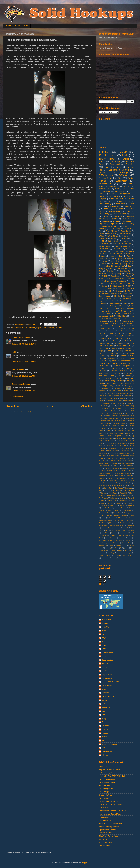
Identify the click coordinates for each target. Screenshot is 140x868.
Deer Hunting (109, 418)
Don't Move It (106, 423)
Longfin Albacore (104, 466)
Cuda (101, 416)
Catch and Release (125, 331)
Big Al (104, 634)
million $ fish (129, 383)
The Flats (129, 520)
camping (108, 548)
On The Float (117, 199)
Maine (117, 189)
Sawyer (105, 719)
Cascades (111, 331)
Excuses (128, 333)
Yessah (116, 221)
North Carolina (127, 483)
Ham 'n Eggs (109, 446)
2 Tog (120, 386)
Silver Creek (127, 510)
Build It (130, 403)
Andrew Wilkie (107, 620)
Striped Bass (129, 189)
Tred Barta (115, 533)
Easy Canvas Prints (107, 782)
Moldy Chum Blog (106, 820)
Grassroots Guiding (107, 795)
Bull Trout (119, 328)
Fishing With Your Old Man (122, 294)
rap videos (103, 321)
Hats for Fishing (121, 446)
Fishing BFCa (114, 336)
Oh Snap (115, 161)
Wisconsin (119, 540)
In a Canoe (109, 346)
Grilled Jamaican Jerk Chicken (116, 443)
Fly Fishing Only (105, 792)
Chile (123, 411)
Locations (112, 301)
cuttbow (121, 381)
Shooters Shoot (113, 510)
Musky (125, 303)
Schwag (129, 254)
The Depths (127, 373)
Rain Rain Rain (111, 308)
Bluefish (123, 398)
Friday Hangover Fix (111, 226)
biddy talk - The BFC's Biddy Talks (113, 776)
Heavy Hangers (113, 448)
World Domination (105, 259)
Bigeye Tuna (41, 328)
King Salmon (112, 234)
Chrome (102, 333)
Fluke (126, 436)
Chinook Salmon (105, 246)
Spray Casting (106, 515)
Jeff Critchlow (107, 678)
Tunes (101, 279)
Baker (104, 631)
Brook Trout (107, 155)
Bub (124, 403)
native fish (102, 553)
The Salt (130, 164)
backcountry (103, 239)
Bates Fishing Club (107, 773)
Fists (110, 436)
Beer (101, 231)
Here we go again (126, 448)
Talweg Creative (105, 373)
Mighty (101, 351)
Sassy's (122, 505)
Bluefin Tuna (105, 178)
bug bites (131, 279)
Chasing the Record (112, 411)
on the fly (109, 284)
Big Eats (103, 224)
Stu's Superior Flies (124, 311)
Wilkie (130, 538)
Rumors (119, 503)
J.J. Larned (106, 667)
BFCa (102, 161)
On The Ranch (118, 251)
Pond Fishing (129, 274)
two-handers (120, 284)
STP (133, 503)
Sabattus (104, 505)
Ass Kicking (115, 261)
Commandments (117, 413)
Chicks (109, 289)
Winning (127, 196)
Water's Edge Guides (107, 845)
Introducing (127, 296)
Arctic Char (128, 391)
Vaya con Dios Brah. (106, 316)
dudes (132, 316)
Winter (111, 201)
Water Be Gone (123, 535)
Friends (118, 438)
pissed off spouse (105, 555)
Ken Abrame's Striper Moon (110, 814)
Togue (107, 530)
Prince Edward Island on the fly (111, 496)
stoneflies (131, 555)
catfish (115, 548)
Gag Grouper (127, 438)
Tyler (104, 722)
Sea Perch (131, 505)
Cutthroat (115, 416)
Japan (130, 458)
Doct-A (104, 656)
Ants (119, 391)
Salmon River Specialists (109, 827)
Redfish (105, 276)
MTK (101, 468)
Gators (101, 441)
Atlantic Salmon (128, 261)
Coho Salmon (117, 249)
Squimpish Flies (105, 833)
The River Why (106, 528)
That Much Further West (109, 836)
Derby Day (120, 418)
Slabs (109, 513)
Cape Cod (114, 224)
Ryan (104, 711)
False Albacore (112, 231)
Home (8, 26)
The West (114, 196)
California (105, 408)
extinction (105, 319)
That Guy (112, 518)
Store (26, 26)
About (17, 26)
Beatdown (128, 229)
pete (103, 748)
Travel (129, 256)
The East (117, 313)
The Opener (130, 525)
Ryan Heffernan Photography (111, 823)
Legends (102, 301)
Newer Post (12, 406)
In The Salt (124, 456)
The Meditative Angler (116, 525)
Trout (112, 376)
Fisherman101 (107, 663)
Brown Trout (107, 159)
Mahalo (115, 348)
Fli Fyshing (103, 269)
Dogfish (132, 421)
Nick (103, 704)
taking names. (114, 186)
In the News (121, 346)
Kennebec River (126, 271)
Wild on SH (120, 378)
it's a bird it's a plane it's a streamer (114, 281)
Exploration (113, 428)
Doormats (116, 423)
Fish (125, 155)
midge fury (128, 319)
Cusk (107, 416)
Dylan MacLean (108, 660)
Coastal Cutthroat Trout (123, 246)
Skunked (102, 256)
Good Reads (111, 441)
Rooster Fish (124, 501)
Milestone (102, 476)
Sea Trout (130, 358)
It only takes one (112, 458)
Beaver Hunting (115, 264)
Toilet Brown (116, 530)
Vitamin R (105, 535)
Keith (14, 352)
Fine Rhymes (118, 431)
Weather (109, 279)
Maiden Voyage (126, 348)
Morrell (104, 700)
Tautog (132, 515)
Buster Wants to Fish (107, 779)
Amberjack (102, 391)
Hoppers (102, 451)
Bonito (101, 401)
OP (126, 485)
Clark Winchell (18, 369)
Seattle (105, 361)
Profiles (123, 356)
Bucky (104, 642)
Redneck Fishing (115, 211)
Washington (122, 181)
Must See (118, 351)
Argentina (114, 323)
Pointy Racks (113, 493)
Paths (101, 490)
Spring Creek (107, 311)
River (103, 501)
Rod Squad (112, 358)
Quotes (102, 173)
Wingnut (105, 733)
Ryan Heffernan (117, 276)
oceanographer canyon (124, 553)
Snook (115, 363)
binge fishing (120, 279)
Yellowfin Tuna (106, 184)
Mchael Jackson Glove (109, 471)
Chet (104, 649)
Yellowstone (103, 545)
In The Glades (113, 456)
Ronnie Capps (112, 501)
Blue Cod (114, 398)
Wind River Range (106, 540)
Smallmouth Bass (116, 256)
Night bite (128, 351)
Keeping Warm (112, 299)
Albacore (118, 388)
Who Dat (122, 538)
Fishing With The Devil (116, 433)
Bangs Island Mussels (125, 393)
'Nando (104, 737)
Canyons (51, 328)
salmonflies (114, 321)
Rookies (131, 308)
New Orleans (124, 481)
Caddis (120, 406)
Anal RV (112, 391)
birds (111, 545)
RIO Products (103, 498)
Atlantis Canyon (126, 323)
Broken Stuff (116, 403)
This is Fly (103, 839)
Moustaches (120, 476)
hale (133, 548)
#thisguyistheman (128, 321)
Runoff (126, 503)
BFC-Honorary (106, 175)
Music (111, 194)
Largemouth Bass (116, 461)
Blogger (84, 863)
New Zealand (113, 206)
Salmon (129, 276)
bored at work (121, 545)
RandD (123, 308)
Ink (130, 346)
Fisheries (102, 336)
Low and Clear (127, 466)
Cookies (129, 413)
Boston (104, 286)
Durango (131, 423)
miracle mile (128, 550)
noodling (111, 553)
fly (121, 548)
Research (131, 498)
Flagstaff (118, 436)
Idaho (132, 214)
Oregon (114, 353)
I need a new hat (126, 451)
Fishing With (127, 336)
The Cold (117, 373)
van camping (105, 558)
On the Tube (108, 488)
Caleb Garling (130, 406)
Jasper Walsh (107, 675)
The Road (103, 376)
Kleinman (105, 693)
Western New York (106, 378)
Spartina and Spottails (108, 830)
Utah (133, 533)
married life (116, 319)
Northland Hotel (117, 485)
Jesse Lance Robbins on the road (112, 811)
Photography (125, 194)
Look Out (116, 466)
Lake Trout (117, 216)
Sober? (102, 196)
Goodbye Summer (112, 341)
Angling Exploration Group (109, 770)
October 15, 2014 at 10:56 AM (24, 344)
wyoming (103, 229)
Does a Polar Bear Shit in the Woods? (114, 421)
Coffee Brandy (128, 224)
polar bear (116, 555)
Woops (115, 543)
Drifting (110, 291)
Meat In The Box (126, 471)
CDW (129, 286)
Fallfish (129, 428)
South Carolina (126, 363)
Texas (103, 518)
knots (120, 550)
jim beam (113, 550)
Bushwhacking (104, 244)
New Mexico (113, 481)
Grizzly (108, 343)
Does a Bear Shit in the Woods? (113, 266)
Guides (102, 234)
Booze (118, 167)
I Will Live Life (105, 798)
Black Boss (128, 396)
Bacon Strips (116, 326)
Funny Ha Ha (126, 231)
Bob (130, 398)
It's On (105, 216)
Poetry (119, 274)
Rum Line (110, 503)
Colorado (107, 191)
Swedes (116, 515)
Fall (122, 428)
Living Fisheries (105, 817)
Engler (122, 426)
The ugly (126, 528)
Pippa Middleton (129, 490)
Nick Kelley (112, 306)
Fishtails (58, 328)
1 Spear (113, 386)
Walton (113, 535)
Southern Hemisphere (122, 366)
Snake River (117, 513)
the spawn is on (121, 259)
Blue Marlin (127, 241)
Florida (106, 209)
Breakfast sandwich (117, 286)
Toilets (124, 530)
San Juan (113, 505)
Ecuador (105, 426)
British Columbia (104, 403)
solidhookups (107, 751)
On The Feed (104, 353)
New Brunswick (122, 478)
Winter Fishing (110, 381)
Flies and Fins (105, 785)
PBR (121, 353)
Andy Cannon (107, 623)
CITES (113, 406)
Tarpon (128, 211)
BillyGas (105, 638)
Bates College (115, 229)
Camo (113, 408)
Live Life (129, 249)
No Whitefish (114, 483)
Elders (114, 426)
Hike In (117, 296)
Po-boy (104, 493)
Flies (120, 178)
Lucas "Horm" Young (21, 337)
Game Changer (105, 296)
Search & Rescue (120, 508)
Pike (104, 356)
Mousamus (103, 251)
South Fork (104, 366)
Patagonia (129, 488)
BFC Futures (104, 326)
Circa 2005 (131, 411)
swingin (104, 386)
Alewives (128, 388)
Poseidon (127, 226)
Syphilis (124, 515)
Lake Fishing (126, 299)
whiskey (114, 558)
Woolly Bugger (104, 543)
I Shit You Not (111, 271)
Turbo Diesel (124, 533)
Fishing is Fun (104, 338)
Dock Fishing (130, 418)
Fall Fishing (120, 191)
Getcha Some (118, 209)
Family (101, 431)
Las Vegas (128, 461)
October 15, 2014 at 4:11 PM (23, 376)
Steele (126, 159)
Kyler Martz (103, 461)
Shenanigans (126, 361)
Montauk (111, 476)
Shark (114, 361)
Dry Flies (128, 291)
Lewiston (114, 463)
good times (124, 239)
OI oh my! (123, 306)
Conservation (121, 289)
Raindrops (114, 498)
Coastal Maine (104, 249)
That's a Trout (118, 520)
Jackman (122, 458)
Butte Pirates (103, 406)
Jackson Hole (104, 348)
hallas (104, 740)
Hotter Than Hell (113, 451)
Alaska (132, 259)
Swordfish (106, 221)
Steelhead (115, 164)
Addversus (103, 767)
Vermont (128, 376)
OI (120, 184)
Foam (110, 438)
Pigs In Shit (130, 353)
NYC (110, 478)
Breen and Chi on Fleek (114, 401)
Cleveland (105, 413)
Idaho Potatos (103, 453)
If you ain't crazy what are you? (120, 453)
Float (112, 269)
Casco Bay (122, 408)
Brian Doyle (128, 401)
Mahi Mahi (121, 204)
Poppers (113, 356)
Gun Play (117, 343)
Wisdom (129, 540)
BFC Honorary (30, 328)
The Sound (117, 528)
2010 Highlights (129, 386)
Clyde (111, 333)
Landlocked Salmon (119, 170)
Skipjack (102, 513)
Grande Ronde (123, 441)
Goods (124, 341)
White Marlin (126, 236)
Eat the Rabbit (104, 294)
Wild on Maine (122, 316)
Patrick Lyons (107, 707)
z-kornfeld (106, 755)
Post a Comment (16, 396)
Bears (104, 264)
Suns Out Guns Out (117, 371)
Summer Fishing (126, 234)
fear (128, 381)
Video (123, 152)
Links (106, 167)
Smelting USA (104, 363)
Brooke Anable (105, 328)
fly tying (114, 239)
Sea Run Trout (106, 508)
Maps (124, 468)
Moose (109, 351)
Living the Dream (126, 463)
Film (108, 431)
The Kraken (103, 525)
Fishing (104, 152)
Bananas (131, 284)
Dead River (124, 416)
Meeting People (104, 473)
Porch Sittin (124, 493)
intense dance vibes (114, 383)
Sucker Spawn (104, 313)
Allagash (105, 323)
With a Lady (104, 214)
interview (104, 550)
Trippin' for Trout (105, 842)
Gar (127, 338)
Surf (130, 371)
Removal (122, 498)
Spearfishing (104, 368)
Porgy (132, 493)
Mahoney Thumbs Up (112, 468)
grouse (126, 548)
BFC (113, 393)
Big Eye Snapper (115, 396)
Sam (104, 715)
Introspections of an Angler (110, 801)
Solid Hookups (121, 173)
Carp (101, 289)
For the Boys (118, 338)
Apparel (104, 261)
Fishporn (129, 433)
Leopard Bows (104, 463)
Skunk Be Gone (128, 219)
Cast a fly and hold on (122, 244)
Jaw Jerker (103, 808)
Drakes (124, 423)
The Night (128, 313)
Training (131, 530)
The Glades (113, 523)
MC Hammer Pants (106, 274)
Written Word (127, 543)
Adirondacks (106, 388)
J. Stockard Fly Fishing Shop (110, 804)
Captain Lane (129, 264)
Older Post (87, 406)
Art (108, 393)
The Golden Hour (126, 523)
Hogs (126, 343)
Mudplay (102, 478)
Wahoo (102, 236)
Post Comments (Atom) (26, 412)
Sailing (121, 358)
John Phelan (107, 686)
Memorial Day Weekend (123, 473)
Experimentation (119, 214)
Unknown (105, 726)
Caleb (104, 645)
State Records (116, 368)
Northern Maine (104, 485)
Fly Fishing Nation (106, 789)
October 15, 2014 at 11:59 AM (24, 361)
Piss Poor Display (116, 254)
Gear (101, 271)
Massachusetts (114, 303)
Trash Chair (105, 533)
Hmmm (127, 186)
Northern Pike (105, 189)
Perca (108, 490)
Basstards (128, 326)
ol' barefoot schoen (109, 744)
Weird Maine (113, 236)
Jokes (101, 299)
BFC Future (127, 221)
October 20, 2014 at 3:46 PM (23, 391)
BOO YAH (124, 175)
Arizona (101, 393)
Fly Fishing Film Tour (124, 269)
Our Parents (119, 488)
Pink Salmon (116, 490)
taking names (124, 201)
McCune (131, 468)
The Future (103, 523)
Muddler (129, 476)
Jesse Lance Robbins (21, 384)
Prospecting (128, 496)
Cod (119, 333)
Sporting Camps (129, 513)
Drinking (119, 291)
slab (124, 555)
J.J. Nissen (106, 671)
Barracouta (103, 396)
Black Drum (103, 398)
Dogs (130, 266)
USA (120, 376)
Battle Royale (18, 328)
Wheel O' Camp (112, 538)
